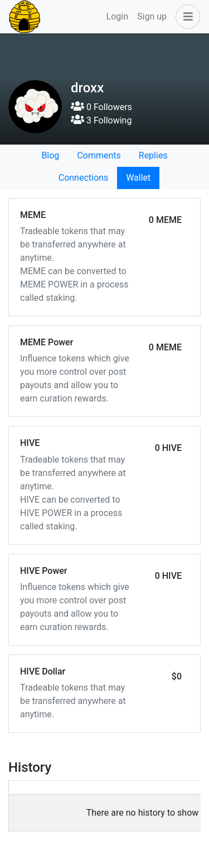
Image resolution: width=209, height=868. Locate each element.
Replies (153, 155)
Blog (50, 155)
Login (117, 16)
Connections (83, 178)
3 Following (101, 120)
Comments (99, 155)
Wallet (138, 178)
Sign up (152, 16)
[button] (186, 17)
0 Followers (101, 107)
